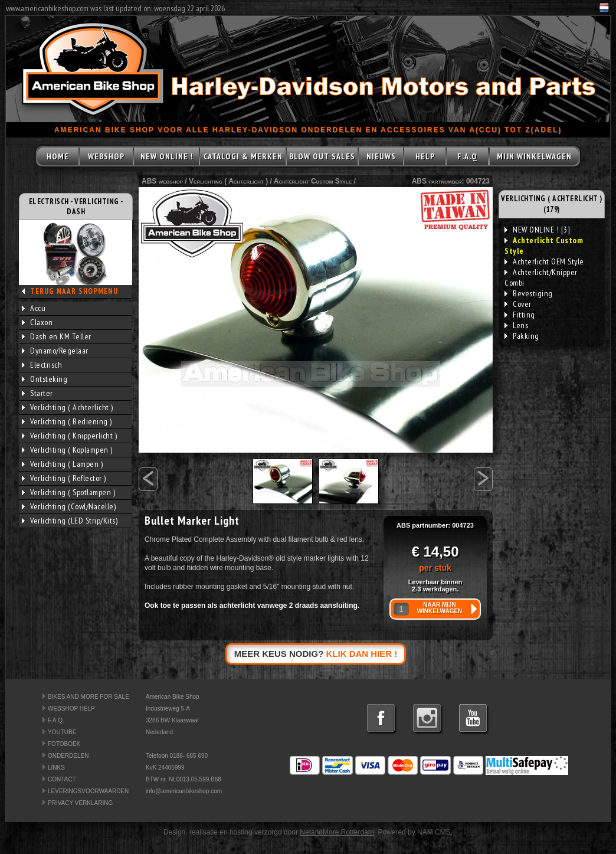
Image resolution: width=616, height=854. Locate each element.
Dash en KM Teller (57, 336)
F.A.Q (467, 156)
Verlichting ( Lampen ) (62, 464)
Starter (37, 393)
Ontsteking (45, 379)
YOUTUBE (62, 732)
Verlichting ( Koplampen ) (67, 450)
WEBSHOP (106, 156)
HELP (425, 156)
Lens (516, 325)
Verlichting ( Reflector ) (64, 478)
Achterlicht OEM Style (544, 261)
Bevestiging (529, 293)
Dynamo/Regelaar (55, 351)
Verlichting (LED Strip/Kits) (70, 521)
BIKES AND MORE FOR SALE (89, 697)
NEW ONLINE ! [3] (537, 230)
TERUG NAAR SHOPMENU (74, 291)
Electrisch (42, 365)
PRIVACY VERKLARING (80, 803)
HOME (58, 156)
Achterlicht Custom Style (313, 181)
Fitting (520, 315)
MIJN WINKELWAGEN (534, 156)
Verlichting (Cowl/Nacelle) (69, 506)
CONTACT (62, 779)
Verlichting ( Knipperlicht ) (69, 436)
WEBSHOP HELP (71, 709)
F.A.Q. (56, 720)
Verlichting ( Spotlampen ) (68, 492)
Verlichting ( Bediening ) (67, 421)
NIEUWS (381, 156)
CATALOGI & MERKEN (243, 156)
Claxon (37, 322)
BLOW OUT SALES (322, 156)
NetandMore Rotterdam (337, 832)
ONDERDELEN (68, 756)
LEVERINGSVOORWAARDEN (88, 791)
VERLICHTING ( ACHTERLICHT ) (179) (552, 204)
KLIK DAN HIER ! (362, 654)
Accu (34, 308)
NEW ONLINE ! (167, 156)
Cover (518, 304)
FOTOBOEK (64, 744)
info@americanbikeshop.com (184, 791)
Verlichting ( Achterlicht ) (68, 407)
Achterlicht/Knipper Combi (541, 277)
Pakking (522, 336)
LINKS (56, 768)
